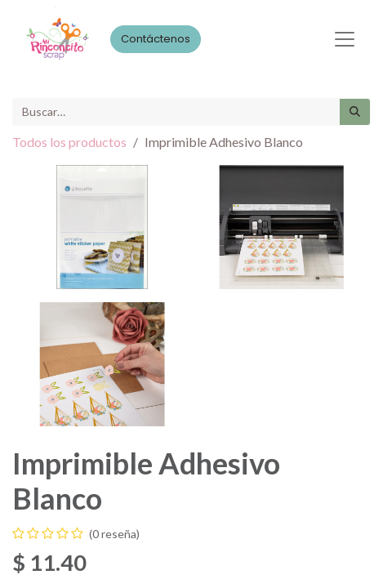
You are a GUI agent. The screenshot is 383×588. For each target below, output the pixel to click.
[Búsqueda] (355, 112)
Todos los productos (69, 142)
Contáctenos (156, 39)
